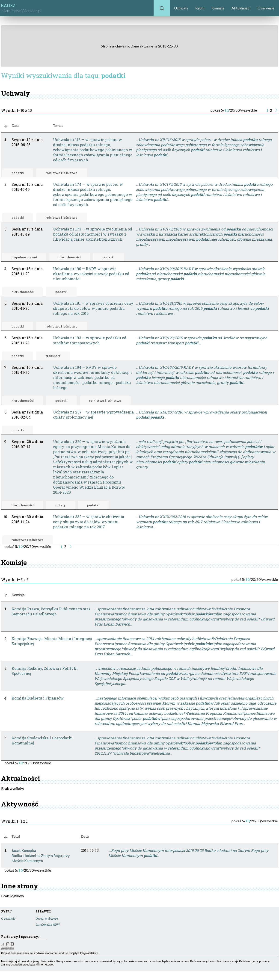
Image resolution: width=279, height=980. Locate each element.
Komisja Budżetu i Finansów (38, 698)
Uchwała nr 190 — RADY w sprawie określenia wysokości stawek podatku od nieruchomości (91, 274)
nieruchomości (70, 257)
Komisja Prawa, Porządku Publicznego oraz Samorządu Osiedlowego (51, 611)
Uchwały (181, 8)
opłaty (60, 505)
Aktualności (241, 8)
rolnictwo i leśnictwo (61, 173)
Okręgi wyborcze (47, 918)
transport (53, 356)
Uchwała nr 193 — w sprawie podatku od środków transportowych (90, 340)
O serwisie (266, 8)
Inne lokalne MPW (48, 924)
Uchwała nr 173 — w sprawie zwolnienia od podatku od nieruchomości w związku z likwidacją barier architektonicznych (93, 234)
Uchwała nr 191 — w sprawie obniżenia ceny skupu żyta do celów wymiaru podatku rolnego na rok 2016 (93, 308)
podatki (18, 173)
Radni (200, 8)
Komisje (218, 8)
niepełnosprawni (24, 257)
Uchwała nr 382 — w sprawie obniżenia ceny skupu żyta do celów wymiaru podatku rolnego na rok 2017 (89, 522)
